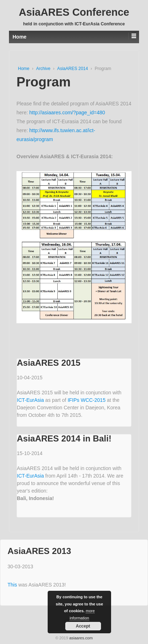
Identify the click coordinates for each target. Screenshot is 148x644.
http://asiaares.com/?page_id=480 (67, 113)
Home (24, 69)
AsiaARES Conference (74, 12)
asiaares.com (81, 638)
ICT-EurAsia (31, 400)
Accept (83, 626)
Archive (44, 69)
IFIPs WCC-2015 (87, 400)
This (13, 585)
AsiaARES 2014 (73, 69)
